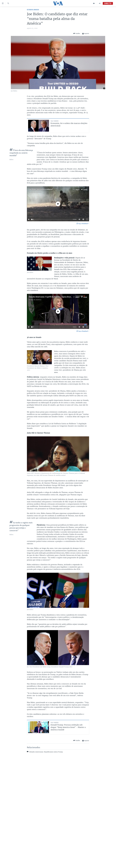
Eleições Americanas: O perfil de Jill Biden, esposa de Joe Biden (53, 297)
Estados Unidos (33, 10)
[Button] (76, 34)
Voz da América (36, 192)
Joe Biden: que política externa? (41, 189)
